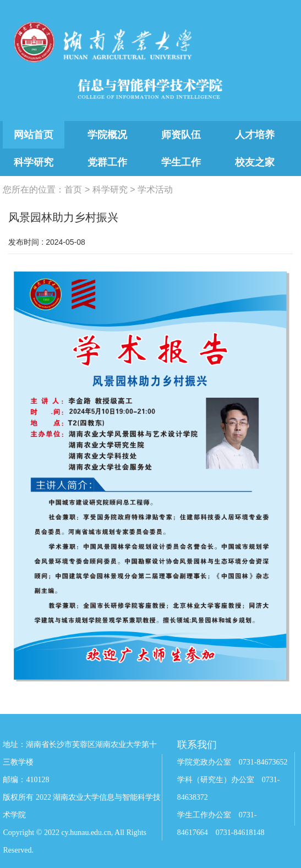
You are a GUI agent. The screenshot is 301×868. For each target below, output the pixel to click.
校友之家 (255, 162)
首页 (73, 189)
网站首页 (34, 135)
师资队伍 (181, 135)
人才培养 (255, 135)
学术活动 (155, 189)
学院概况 (107, 135)
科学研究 (34, 162)
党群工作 (107, 162)
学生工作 (181, 162)
